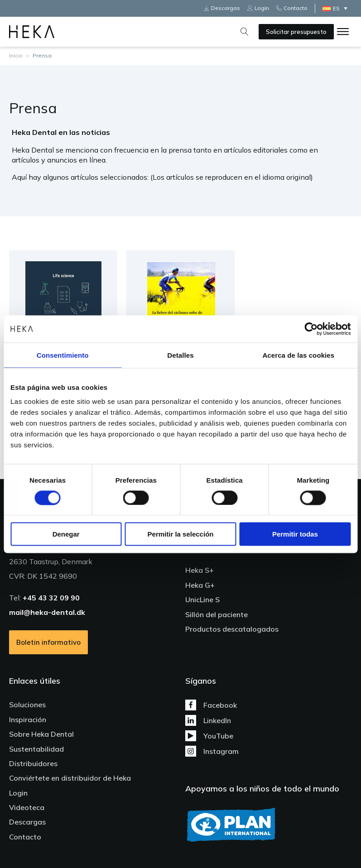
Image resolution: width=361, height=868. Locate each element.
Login (18, 793)
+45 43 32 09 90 (51, 598)
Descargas (27, 822)
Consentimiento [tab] (63, 355)
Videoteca (27, 807)
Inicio (16, 55)
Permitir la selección (181, 534)
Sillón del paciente (217, 614)
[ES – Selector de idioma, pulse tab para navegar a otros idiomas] (337, 8)
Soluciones (27, 705)
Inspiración (28, 719)
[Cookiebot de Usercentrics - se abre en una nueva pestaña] (311, 329)
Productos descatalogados (232, 629)
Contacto (25, 837)
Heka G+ (200, 585)
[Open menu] (343, 32)
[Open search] (245, 32)
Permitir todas (295, 534)
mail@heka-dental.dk (47, 612)
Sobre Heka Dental (41, 734)
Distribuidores (33, 763)
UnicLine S (202, 599)
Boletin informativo (48, 642)
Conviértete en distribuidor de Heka (70, 778)
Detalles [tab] (180, 355)
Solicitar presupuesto (296, 32)
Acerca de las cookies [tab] (298, 355)
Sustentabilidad (36, 749)
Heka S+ (200, 570)
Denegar (66, 534)
